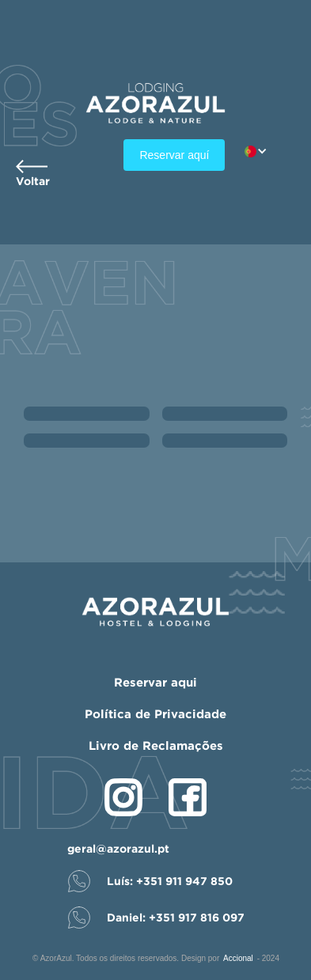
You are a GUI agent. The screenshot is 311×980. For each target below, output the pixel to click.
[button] (264, 151)
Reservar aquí (174, 155)
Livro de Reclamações (156, 745)
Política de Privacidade (155, 714)
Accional (238, 958)
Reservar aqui (155, 682)
